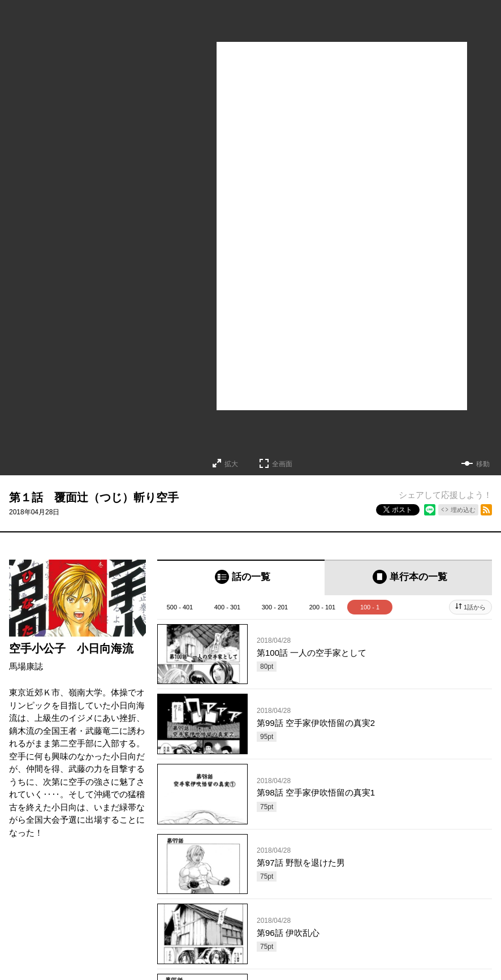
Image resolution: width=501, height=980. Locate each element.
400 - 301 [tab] (227, 607)
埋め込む (463, 510)
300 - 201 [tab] (275, 607)
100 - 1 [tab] (370, 607)
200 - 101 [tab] (322, 607)
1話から (475, 607)
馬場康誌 (26, 666)
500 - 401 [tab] (180, 607)
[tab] (241, 577)
